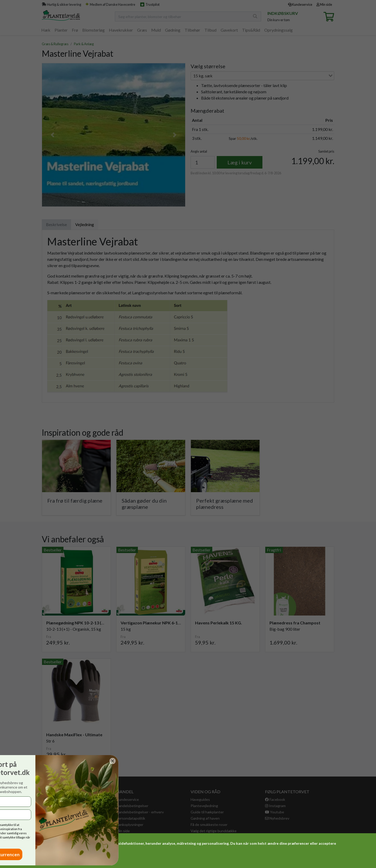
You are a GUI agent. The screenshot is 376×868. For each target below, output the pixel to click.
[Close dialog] (42, 761)
